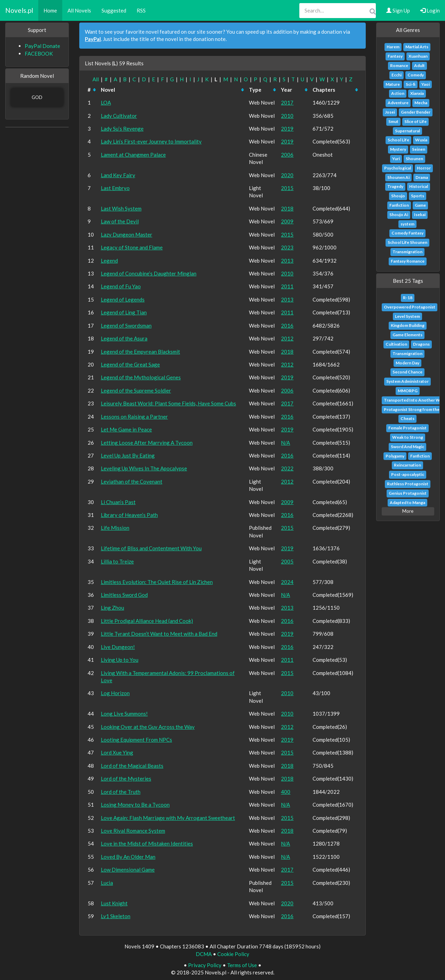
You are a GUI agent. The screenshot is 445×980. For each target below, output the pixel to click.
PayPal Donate (42, 46)
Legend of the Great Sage (130, 364)
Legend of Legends (123, 299)
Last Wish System (121, 208)
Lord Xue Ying (117, 752)
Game (420, 205)
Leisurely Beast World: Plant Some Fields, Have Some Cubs (168, 403)
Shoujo (398, 196)
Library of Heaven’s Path (129, 515)
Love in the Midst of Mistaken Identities (147, 843)
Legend (109, 261)
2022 (287, 468)
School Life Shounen (407, 242)
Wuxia (421, 140)
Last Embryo (115, 188)
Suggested (114, 10)
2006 (287, 155)
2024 (287, 582)
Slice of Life (415, 121)
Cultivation (396, 344)
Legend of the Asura (124, 338)
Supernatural (407, 131)
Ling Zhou (112, 608)
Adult (419, 65)
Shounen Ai (398, 177)
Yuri (396, 159)
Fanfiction (399, 205)
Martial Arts (417, 47)
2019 (287, 129)
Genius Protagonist (408, 493)
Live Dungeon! (118, 647)
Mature (393, 84)
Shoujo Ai (399, 215)
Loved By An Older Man (128, 857)
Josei (390, 112)
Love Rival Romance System (133, 831)
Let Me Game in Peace (126, 429)
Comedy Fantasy (407, 233)
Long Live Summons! (124, 714)
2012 (287, 338)
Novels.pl (19, 10)
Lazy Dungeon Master (127, 234)
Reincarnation (407, 465)
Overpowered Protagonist (410, 307)
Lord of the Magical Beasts (132, 766)
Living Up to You (120, 660)
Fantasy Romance (408, 261)
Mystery (398, 149)
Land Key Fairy (118, 175)
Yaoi (426, 84)
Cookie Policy (233, 954)
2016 (287, 326)
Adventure (398, 103)
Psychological (398, 168)
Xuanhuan (418, 56)
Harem (393, 47)
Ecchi (397, 75)
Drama (422, 177)
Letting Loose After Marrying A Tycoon (147, 443)
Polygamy (395, 456)
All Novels (79, 10)
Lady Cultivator (119, 116)
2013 (287, 261)
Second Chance (407, 372)
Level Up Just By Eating (128, 455)
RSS (141, 10)
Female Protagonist (407, 428)
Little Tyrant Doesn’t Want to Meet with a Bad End (159, 634)
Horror (424, 168)
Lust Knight (114, 903)
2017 (287, 102)
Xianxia (417, 93)
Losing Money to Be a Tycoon (135, 805)
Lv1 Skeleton (116, 916)
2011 (287, 286)
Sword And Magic (407, 447)
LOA (106, 102)
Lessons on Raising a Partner (134, 417)
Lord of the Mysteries (126, 779)
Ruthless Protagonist (408, 484)
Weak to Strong (408, 437)
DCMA (204, 954)
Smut (393, 121)
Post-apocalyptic (408, 474)
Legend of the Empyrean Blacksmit (140, 352)
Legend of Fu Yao (121, 286)
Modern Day (407, 363)
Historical (419, 186)
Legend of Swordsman (126, 326)
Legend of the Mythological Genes (141, 377)
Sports (418, 196)
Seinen (419, 149)
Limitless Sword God (124, 595)
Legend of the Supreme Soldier (136, 390)
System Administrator (407, 381)
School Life (398, 140)
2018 (287, 208)
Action (398, 93)
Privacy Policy (205, 965)
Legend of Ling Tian (124, 312)
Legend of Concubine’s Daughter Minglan (149, 273)
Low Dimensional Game (128, 870)
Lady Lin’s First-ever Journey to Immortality (151, 141)
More (408, 511)
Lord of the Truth (121, 792)
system (407, 224)
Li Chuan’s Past (118, 502)
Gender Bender (416, 112)
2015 (287, 188)
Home (50, 10)
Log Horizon (115, 693)
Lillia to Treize (117, 561)
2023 (287, 247)
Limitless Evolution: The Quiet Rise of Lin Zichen (157, 582)
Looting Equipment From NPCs (136, 740)
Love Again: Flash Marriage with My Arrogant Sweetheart (168, 818)
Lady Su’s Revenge (122, 129)
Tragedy (395, 186)
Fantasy (395, 56)
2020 (287, 175)
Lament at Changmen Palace (133, 155)
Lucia (107, 883)
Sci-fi (411, 84)
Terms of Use (242, 965)
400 (286, 792)
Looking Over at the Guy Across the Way (148, 727)
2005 (287, 561)
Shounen (414, 159)
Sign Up (398, 10)
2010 (287, 116)
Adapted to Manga (407, 503)
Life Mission (115, 528)
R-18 (408, 298)
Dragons (421, 344)
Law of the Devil (120, 221)
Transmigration (407, 252)
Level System (407, 316)
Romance (399, 65)
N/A (285, 443)
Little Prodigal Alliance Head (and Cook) (147, 621)
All (96, 79)
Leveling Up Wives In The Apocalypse (144, 468)
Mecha (421, 103)
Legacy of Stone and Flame (132, 247)
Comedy (416, 75)
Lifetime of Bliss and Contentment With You (151, 548)
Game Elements (407, 335)
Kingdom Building (408, 325)
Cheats (407, 418)
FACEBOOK (39, 53)
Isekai (420, 215)
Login (430, 10)
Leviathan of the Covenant (132, 481)
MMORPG (408, 391)
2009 (287, 221)
